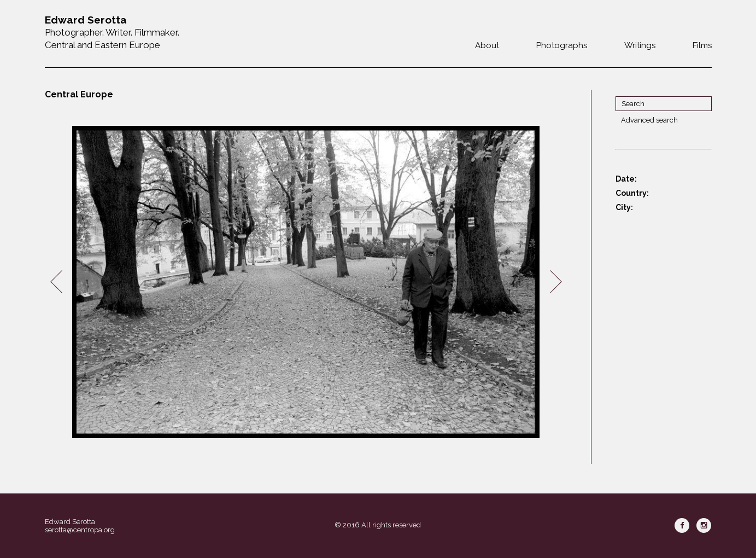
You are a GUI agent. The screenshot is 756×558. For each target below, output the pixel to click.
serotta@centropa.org (80, 530)
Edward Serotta (70, 522)
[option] (306, 282)
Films (702, 45)
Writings (640, 45)
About (487, 45)
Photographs (562, 45)
